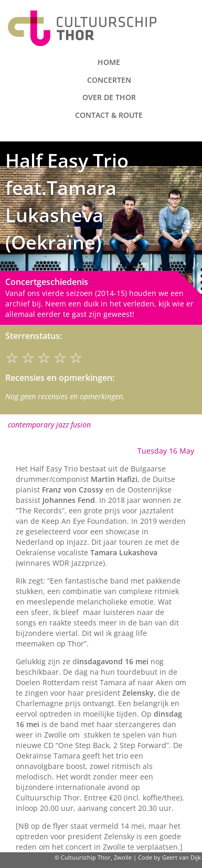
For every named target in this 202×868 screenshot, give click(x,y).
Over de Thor (109, 97)
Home (109, 62)
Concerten (109, 80)
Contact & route (109, 115)
